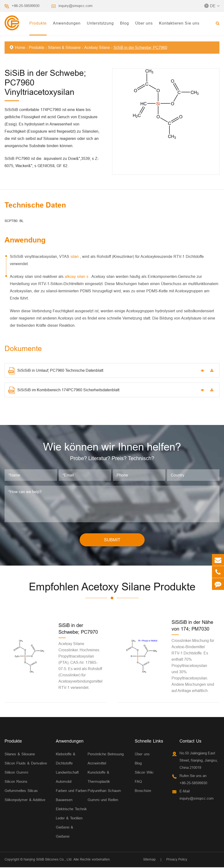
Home (20, 47)
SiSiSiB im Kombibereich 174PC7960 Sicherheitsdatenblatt (64, 390)
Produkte (38, 23)
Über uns (144, 23)
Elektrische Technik (71, 810)
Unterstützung (100, 23)
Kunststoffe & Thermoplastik (99, 778)
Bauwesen (64, 800)
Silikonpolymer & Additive (25, 800)
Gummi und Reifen (103, 800)
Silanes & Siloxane (64, 47)
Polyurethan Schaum (104, 791)
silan (75, 256)
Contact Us (190, 742)
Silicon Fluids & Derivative (26, 764)
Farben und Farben (71, 791)
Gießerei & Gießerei (64, 832)
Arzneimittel (97, 764)
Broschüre (143, 791)
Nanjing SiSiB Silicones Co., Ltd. (48, 860)
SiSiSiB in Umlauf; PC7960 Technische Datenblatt (56, 371)
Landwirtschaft (67, 773)
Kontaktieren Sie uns (179, 23)
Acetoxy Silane (97, 47)
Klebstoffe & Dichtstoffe (66, 759)
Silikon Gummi (16, 773)
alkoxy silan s (77, 276)
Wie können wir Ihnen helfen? (112, 447)
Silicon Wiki (144, 773)
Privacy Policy (177, 860)
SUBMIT (112, 541)
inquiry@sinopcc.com (76, 6)
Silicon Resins (16, 782)
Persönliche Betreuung (106, 755)
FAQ (138, 782)
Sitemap (149, 860)
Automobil (64, 782)
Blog (125, 23)
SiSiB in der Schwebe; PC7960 (140, 47)
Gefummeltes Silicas (21, 791)
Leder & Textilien (69, 819)
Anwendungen (67, 23)
